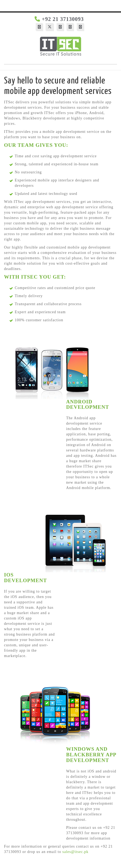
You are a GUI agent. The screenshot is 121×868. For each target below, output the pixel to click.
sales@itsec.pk (75, 852)
